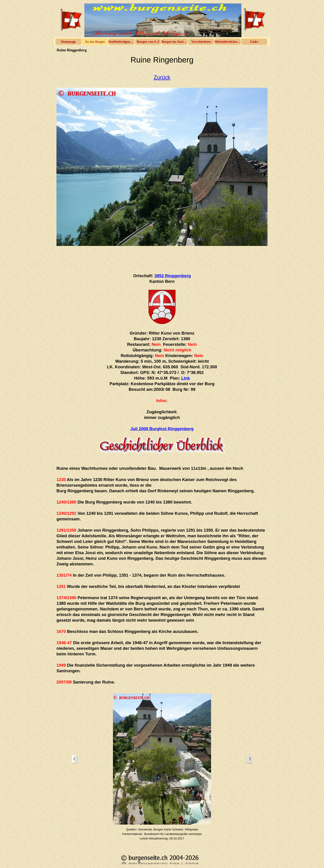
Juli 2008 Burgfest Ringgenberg (162, 429)
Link (186, 378)
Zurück (162, 77)
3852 (173, 276)
